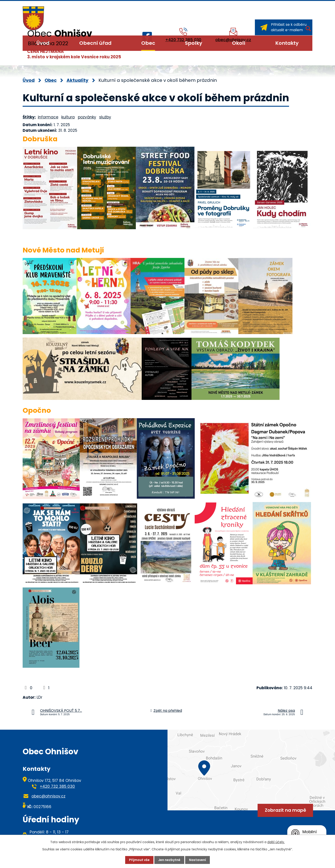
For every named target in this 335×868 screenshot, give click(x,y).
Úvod (43, 43)
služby (105, 117)
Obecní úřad (95, 43)
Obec (148, 43)
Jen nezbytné (169, 860)
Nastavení (197, 860)
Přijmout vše (139, 860)
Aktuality (78, 80)
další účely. (276, 842)
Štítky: (29, 117)
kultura (68, 117)
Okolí (239, 43)
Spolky (194, 43)
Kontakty (287, 43)
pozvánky (87, 117)
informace (48, 117)
